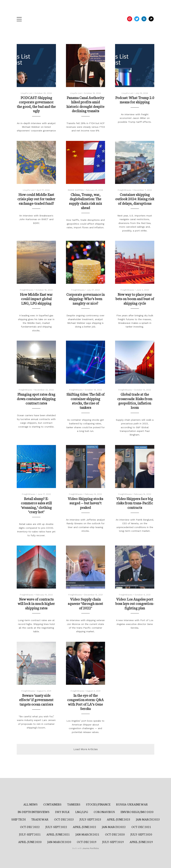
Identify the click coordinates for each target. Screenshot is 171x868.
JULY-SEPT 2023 (90, 819)
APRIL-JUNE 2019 (141, 842)
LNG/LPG (82, 812)
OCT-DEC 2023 (64, 819)
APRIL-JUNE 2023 (119, 819)
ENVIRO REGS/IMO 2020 (137, 812)
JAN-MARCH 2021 (87, 834)
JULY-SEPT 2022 (56, 827)
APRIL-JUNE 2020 (30, 842)
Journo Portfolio (91, 848)
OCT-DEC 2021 (141, 827)
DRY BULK (62, 812)
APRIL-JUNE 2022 (84, 827)
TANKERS (74, 804)
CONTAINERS (52, 804)
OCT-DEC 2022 (30, 827)
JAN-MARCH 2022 (114, 827)
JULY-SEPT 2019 (113, 842)
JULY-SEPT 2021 (30, 834)
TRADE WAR (40, 819)
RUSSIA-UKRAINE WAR (132, 804)
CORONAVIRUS (104, 812)
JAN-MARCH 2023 (148, 819)
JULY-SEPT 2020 (141, 834)
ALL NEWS (30, 804)
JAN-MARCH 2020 (59, 842)
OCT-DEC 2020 (115, 834)
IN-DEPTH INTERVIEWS (34, 812)
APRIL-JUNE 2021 (58, 834)
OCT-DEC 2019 (87, 842)
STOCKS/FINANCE (98, 804)
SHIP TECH (18, 819)
